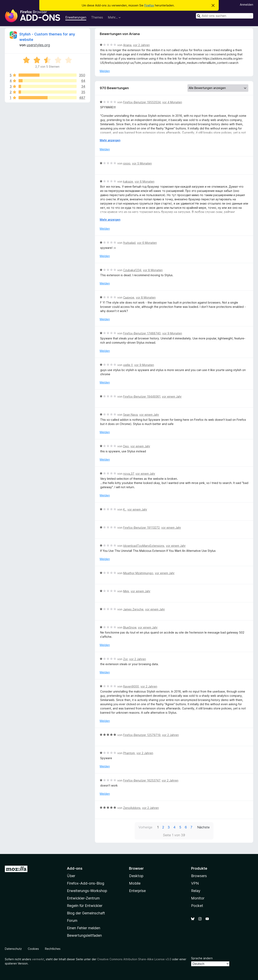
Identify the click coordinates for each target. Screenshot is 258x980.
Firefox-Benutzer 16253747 (142, 780)
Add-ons (75, 868)
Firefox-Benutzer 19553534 (142, 102)
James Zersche (133, 609)
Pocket (197, 906)
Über (71, 876)
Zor (125, 659)
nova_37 (128, 474)
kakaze (128, 181)
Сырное (129, 297)
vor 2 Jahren (141, 45)
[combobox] (225, 16)
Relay (196, 891)
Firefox (149, 5)
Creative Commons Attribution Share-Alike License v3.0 (134, 959)
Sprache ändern (202, 958)
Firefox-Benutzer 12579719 (142, 735)
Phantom (129, 753)
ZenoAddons (132, 808)
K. (124, 509)
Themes (97, 17)
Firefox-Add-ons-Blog (86, 883)
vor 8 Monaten (153, 270)
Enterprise (137, 891)
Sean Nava (130, 415)
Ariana (127, 45)
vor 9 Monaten (172, 333)
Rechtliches (53, 949)
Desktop (136, 876)
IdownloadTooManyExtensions (144, 546)
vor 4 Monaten (172, 102)
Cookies (33, 949)
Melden (105, 71)
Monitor (198, 898)
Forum (72, 921)
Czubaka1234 (132, 270)
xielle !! (128, 365)
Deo (126, 446)
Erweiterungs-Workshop (87, 891)
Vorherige (145, 827)
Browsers (199, 876)
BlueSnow (130, 627)
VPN (195, 883)
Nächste (203, 827)
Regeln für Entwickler (85, 906)
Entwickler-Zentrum (83, 898)
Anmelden (247, 5)
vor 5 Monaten (142, 163)
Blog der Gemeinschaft (86, 913)
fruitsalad (129, 243)
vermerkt (38, 959)
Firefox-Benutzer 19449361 (142, 396)
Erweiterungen (76, 17)
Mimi (126, 591)
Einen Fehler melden (84, 928)
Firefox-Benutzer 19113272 (141, 528)
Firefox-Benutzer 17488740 (142, 333)
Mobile (135, 883)
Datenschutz (13, 949)
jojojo (127, 163)
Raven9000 (131, 686)
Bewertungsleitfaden (84, 935)
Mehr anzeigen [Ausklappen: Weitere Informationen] (110, 140)
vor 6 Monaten (145, 181)
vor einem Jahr (172, 396)
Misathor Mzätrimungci (138, 573)
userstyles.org (38, 45)
